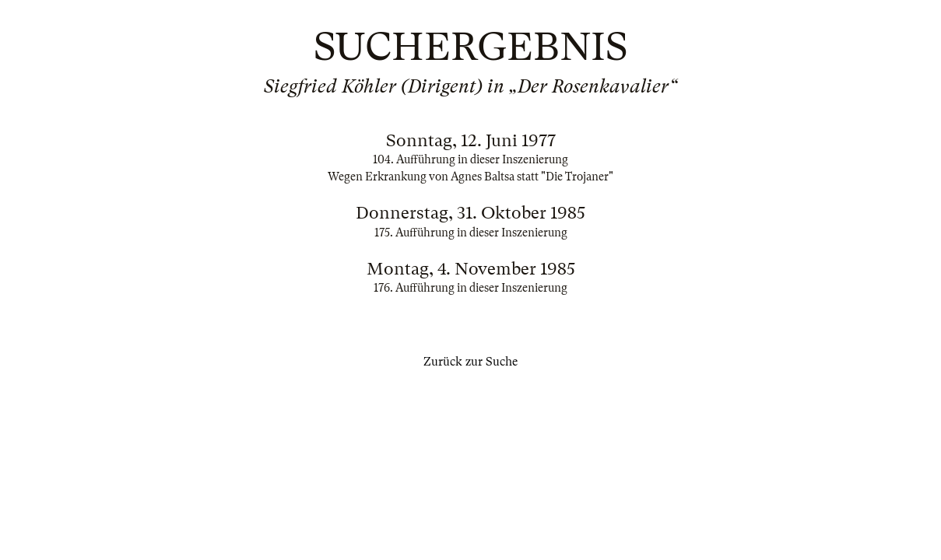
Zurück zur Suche (470, 362)
